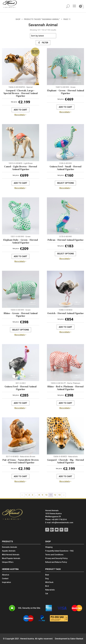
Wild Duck (49, 582)
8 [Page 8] (39, 495)
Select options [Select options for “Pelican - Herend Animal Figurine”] (65, 254)
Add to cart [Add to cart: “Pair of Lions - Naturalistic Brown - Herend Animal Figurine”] (20, 476)
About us (6, 575)
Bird (47, 586)
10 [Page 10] (46, 495)
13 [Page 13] (59, 495)
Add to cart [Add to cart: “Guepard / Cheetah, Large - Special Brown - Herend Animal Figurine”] (20, 110)
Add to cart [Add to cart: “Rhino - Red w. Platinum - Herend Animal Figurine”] (66, 403)
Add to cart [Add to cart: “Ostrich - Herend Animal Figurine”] (66, 327)
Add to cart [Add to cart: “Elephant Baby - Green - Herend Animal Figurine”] (20, 256)
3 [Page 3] (33, 495)
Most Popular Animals (11, 558)
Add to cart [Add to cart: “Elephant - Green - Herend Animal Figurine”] (66, 107)
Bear (47, 575)
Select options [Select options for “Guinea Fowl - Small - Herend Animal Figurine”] (65, 183)
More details (20, 115)
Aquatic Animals (9, 551)
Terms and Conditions (54, 555)
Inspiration (6, 582)
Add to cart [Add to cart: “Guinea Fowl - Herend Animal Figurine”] (20, 403)
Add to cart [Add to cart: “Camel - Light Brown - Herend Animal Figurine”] (20, 183)
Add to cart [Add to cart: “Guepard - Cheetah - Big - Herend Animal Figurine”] (66, 476)
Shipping (49, 547)
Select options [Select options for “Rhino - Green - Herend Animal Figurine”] (21, 330)
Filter (43, 43)
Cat (47, 594)
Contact (5, 579)
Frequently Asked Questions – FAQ (59, 551)
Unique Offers (8, 562)
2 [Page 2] (29, 495)
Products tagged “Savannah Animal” (42, 19)
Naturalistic (50, 590)
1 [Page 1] (26, 495)
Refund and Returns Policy (56, 562)
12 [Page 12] (55, 495)
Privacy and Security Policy (56, 558)
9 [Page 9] (42, 495)
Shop (18, 19)
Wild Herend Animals (11, 555)
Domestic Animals (10, 547)
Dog (47, 579)
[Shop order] (43, 36)
